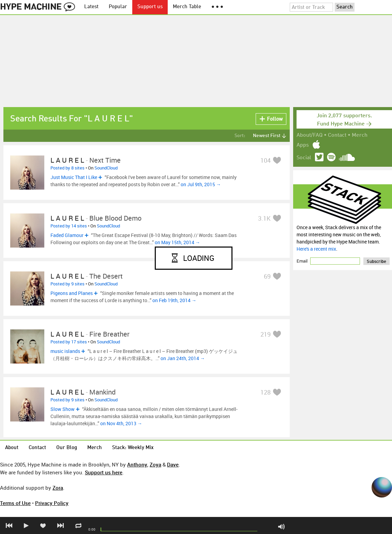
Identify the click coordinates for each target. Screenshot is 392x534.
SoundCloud (106, 168)
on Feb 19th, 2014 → (174, 300)
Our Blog (67, 448)
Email (303, 261)
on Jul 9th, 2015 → (201, 184)
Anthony (137, 464)
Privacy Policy (52, 503)
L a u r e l (67, 160)
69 (267, 276)
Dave (173, 464)
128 (266, 392)
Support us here (104, 472)
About (12, 448)
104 (266, 160)
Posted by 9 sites (67, 284)
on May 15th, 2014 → (177, 242)
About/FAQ (310, 135)
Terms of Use (15, 503)
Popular (118, 7)
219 (266, 334)
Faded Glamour (67, 235)
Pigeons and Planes (72, 293)
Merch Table (187, 7)
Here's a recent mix (316, 249)
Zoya (155, 464)
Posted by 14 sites (69, 226)
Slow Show (63, 409)
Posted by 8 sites (67, 168)
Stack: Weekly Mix (133, 448)
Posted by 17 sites (69, 342)
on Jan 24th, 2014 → (183, 358)
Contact (337, 135)
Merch (360, 135)
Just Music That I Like (74, 177)
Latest (91, 7)
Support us (150, 7)
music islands (65, 351)
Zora (58, 488)
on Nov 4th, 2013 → (121, 423)
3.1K (264, 218)
